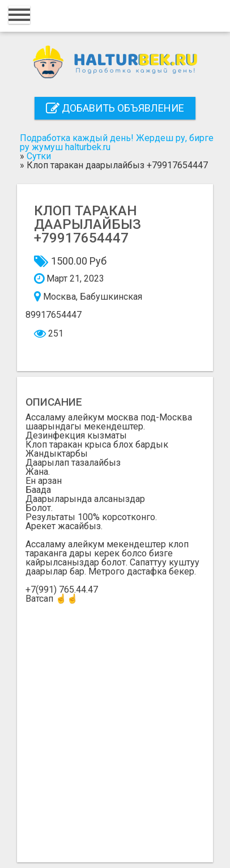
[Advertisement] (115, 724)
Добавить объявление (115, 108)
